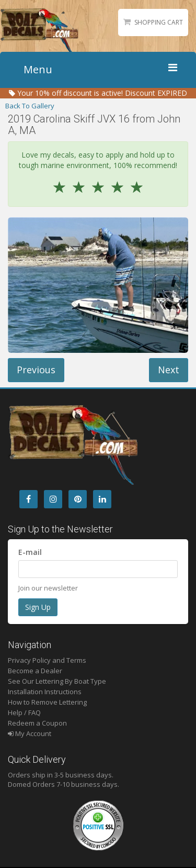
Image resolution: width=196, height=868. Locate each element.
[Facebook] (28, 499)
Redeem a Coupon (37, 723)
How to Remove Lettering (47, 702)
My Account (30, 733)
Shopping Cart (159, 22)
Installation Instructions (45, 692)
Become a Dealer (35, 671)
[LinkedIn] (102, 499)
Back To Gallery (30, 106)
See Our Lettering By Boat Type (57, 681)
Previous (36, 370)
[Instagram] (53, 499)
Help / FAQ (24, 713)
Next (169, 370)
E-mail (30, 552)
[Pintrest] (78, 499)
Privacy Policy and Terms (47, 660)
